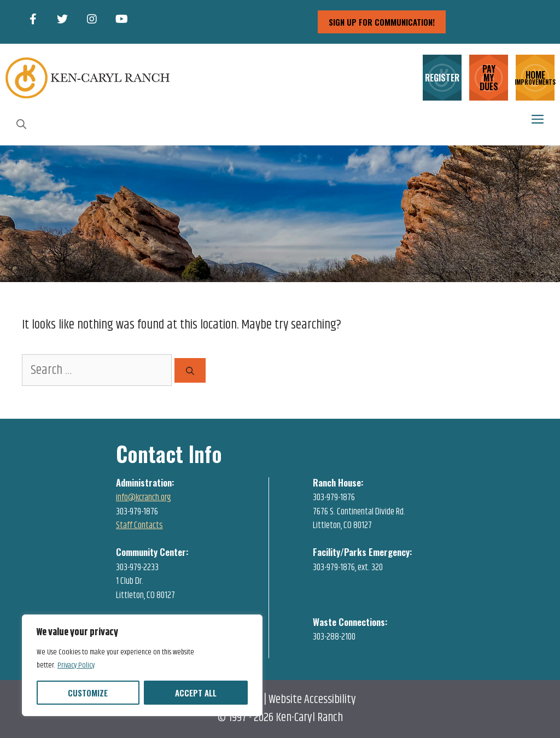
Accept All (196, 693)
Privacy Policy (76, 665)
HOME (535, 77)
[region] (142, 665)
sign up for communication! (382, 22)
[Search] (190, 370)
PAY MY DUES (489, 78)
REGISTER (442, 78)
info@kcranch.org (144, 497)
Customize (88, 693)
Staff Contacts (139, 525)
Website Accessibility (312, 700)
